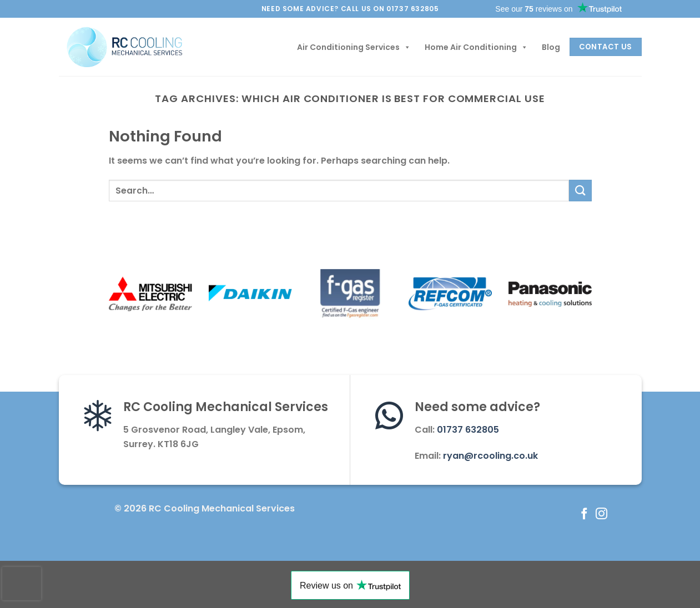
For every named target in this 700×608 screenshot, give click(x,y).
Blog (551, 47)
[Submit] (580, 191)
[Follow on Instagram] (601, 515)
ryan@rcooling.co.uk (490, 456)
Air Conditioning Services (354, 47)
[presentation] (22, 584)
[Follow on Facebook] (584, 515)
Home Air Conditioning (476, 47)
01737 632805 (468, 430)
